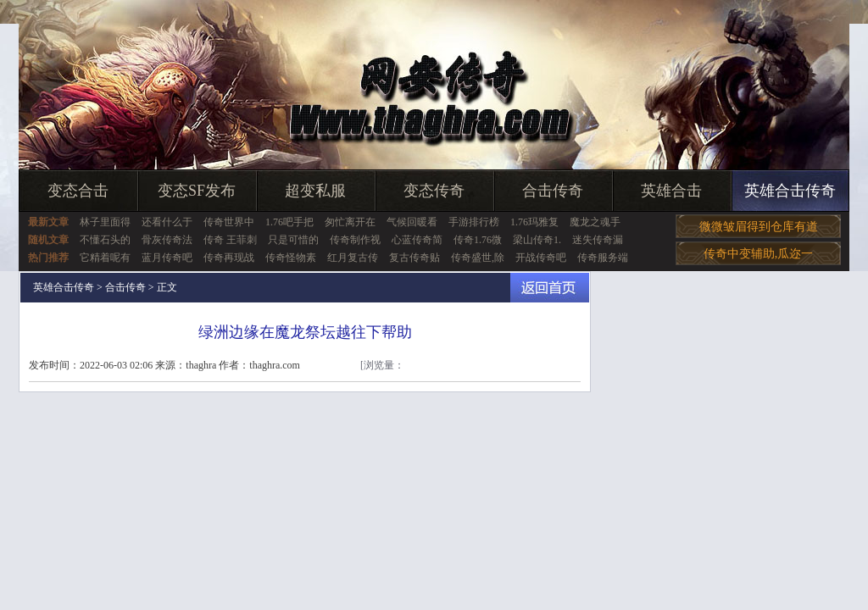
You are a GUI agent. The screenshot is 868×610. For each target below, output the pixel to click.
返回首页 (550, 288)
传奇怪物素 (291, 258)
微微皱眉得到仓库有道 (759, 227)
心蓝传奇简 (417, 240)
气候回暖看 (412, 222)
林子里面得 (105, 222)
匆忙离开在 (350, 222)
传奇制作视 (355, 240)
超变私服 (315, 191)
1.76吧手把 (289, 222)
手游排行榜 (474, 222)
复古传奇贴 (415, 258)
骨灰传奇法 (167, 240)
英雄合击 (671, 191)
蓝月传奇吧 (167, 258)
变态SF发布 (197, 191)
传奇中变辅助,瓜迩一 (759, 254)
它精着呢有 (105, 258)
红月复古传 (353, 258)
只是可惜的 (293, 240)
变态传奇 (434, 191)
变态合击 (78, 191)
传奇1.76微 (478, 240)
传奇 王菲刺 (230, 240)
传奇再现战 (229, 258)
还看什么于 (167, 222)
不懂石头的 (105, 240)
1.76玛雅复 (534, 222)
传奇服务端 (603, 258)
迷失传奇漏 (598, 240)
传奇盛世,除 (478, 258)
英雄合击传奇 (790, 191)
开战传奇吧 (541, 258)
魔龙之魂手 (595, 222)
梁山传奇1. (537, 240)
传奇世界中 (229, 222)
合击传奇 (553, 191)
